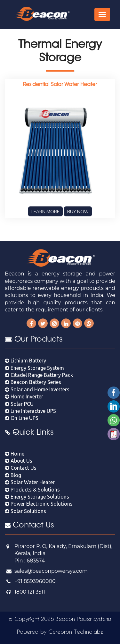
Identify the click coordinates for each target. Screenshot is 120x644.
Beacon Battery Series (33, 382)
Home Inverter (24, 396)
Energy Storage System (34, 368)
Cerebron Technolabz (76, 631)
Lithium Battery (25, 361)
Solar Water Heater (30, 482)
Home (15, 454)
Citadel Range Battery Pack (39, 375)
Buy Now (78, 211)
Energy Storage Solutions (37, 497)
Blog (13, 475)
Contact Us (21, 468)
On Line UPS (22, 418)
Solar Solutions (25, 511)
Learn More (45, 211)
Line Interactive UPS (30, 411)
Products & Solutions (32, 490)
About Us (19, 461)
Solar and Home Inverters (37, 389)
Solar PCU (19, 404)
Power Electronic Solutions (39, 504)
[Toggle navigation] (102, 14)
